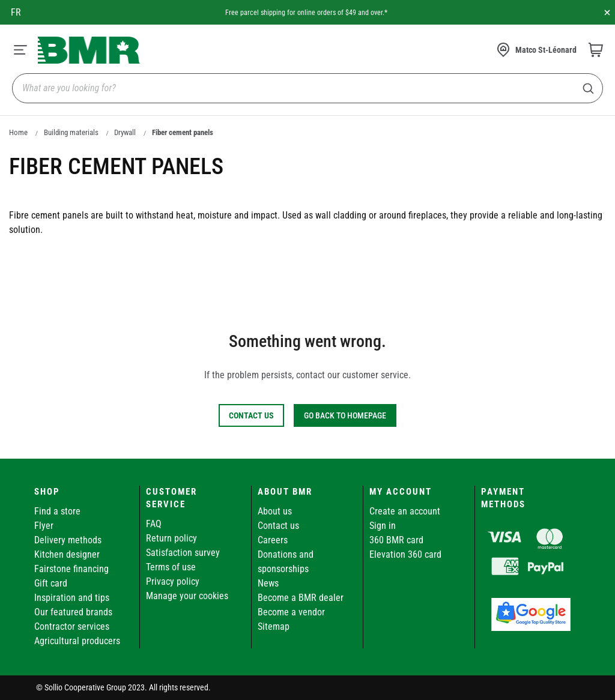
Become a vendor (291, 612)
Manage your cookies (187, 596)
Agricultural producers (77, 641)
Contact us (278, 526)
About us (275, 511)
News (268, 583)
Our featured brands (73, 612)
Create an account (405, 511)
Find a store (57, 511)
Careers (273, 540)
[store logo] (89, 50)
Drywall (125, 132)
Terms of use (171, 567)
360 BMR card (396, 540)
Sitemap (274, 626)
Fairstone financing (71, 569)
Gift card (51, 583)
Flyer (44, 526)
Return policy (171, 538)
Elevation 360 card (405, 554)
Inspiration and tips (72, 598)
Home (18, 132)
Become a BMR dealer (301, 598)
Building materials (71, 132)
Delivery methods (68, 540)
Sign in (383, 526)
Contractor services (72, 626)
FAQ (154, 524)
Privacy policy (173, 581)
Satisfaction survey (183, 553)
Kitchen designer (67, 554)
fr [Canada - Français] (16, 12)
